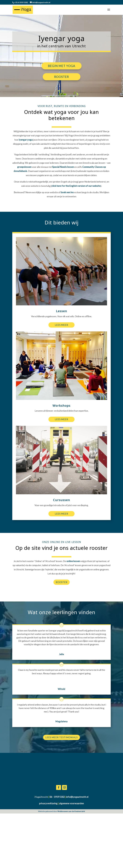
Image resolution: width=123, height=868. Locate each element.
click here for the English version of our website (76, 186)
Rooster (62, 77)
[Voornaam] (96, 790)
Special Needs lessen (63, 167)
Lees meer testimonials (61, 737)
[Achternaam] (96, 796)
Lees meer (61, 325)
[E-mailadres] (96, 785)
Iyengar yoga (26, 140)
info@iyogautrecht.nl (77, 854)
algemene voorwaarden (71, 860)
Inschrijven (96, 802)
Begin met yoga (62, 66)
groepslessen (24, 167)
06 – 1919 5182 (57, 854)
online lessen (73, 561)
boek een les (67, 192)
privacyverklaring (48, 860)
